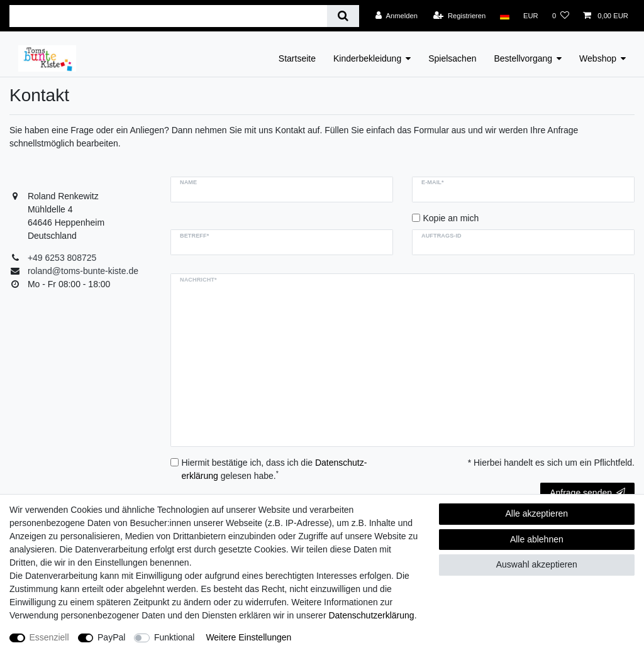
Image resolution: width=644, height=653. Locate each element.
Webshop (598, 58)
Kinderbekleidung (367, 58)
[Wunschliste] (561, 16)
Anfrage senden (587, 493)
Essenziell (49, 637)
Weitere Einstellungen (248, 637)
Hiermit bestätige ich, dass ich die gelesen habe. (275, 469)
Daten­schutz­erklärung (371, 615)
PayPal (111, 637)
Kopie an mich (451, 218)
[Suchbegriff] (168, 16)
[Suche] (343, 16)
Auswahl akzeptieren (537, 564)
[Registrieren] (459, 16)
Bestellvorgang (523, 58)
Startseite (297, 58)
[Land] (504, 16)
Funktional (175, 637)
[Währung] (531, 16)
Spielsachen (452, 58)
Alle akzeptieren (537, 513)
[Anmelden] (397, 16)
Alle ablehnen (537, 539)
